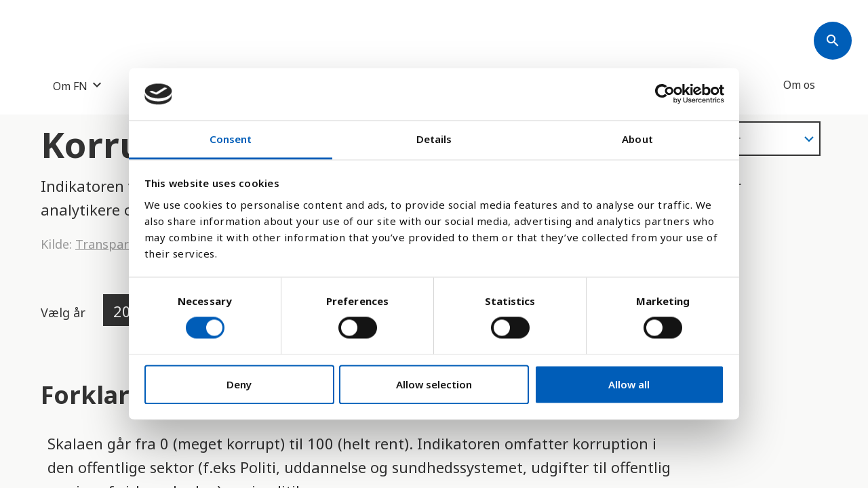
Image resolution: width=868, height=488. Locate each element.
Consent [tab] (231, 139)
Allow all (629, 384)
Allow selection (434, 384)
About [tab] (637, 139)
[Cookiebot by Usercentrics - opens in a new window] (665, 94)
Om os (799, 85)
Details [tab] (434, 139)
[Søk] (833, 41)
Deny (239, 384)
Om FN (70, 86)
